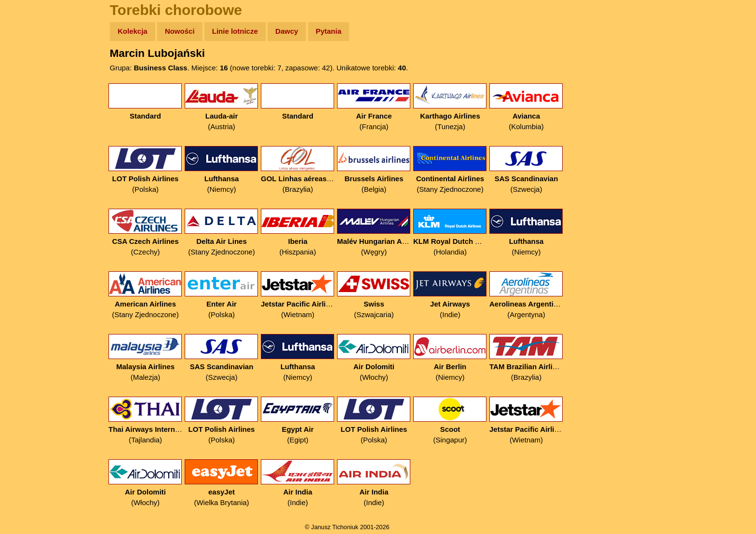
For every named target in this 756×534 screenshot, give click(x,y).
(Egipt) (298, 421)
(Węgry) (374, 233)
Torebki (29, 199)
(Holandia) (450, 233)
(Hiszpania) (298, 233)
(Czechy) (145, 233)
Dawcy (287, 31)
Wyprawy (32, 69)
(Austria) (222, 107)
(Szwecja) (526, 170)
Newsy (28, 106)
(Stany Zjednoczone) (450, 170)
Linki (25, 180)
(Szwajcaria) (374, 295)
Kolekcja (133, 31)
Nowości (180, 31)
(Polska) (145, 170)
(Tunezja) (450, 107)
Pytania (329, 31)
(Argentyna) (526, 295)
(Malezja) (145, 358)
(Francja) (374, 107)
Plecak (28, 162)
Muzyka (29, 143)
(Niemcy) (222, 170)
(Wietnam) (298, 295)
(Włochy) (374, 358)
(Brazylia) (298, 170)
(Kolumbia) (526, 107)
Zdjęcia (29, 87)
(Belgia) (374, 170)
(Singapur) (450, 421)
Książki (29, 125)
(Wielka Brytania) (222, 483)
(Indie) (450, 295)
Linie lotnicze (235, 31)
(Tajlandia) (145, 421)
